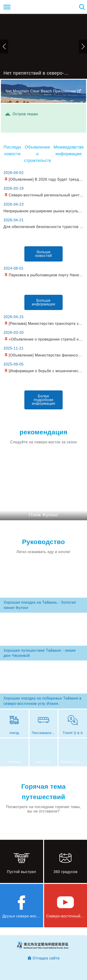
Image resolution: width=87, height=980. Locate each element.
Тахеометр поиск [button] (82, 7)
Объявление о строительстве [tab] (37, 154)
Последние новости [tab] (12, 151)
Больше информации (43, 302)
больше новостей (44, 254)
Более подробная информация (43, 400)
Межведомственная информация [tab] (69, 151)
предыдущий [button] (4, 46)
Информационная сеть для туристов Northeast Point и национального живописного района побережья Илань (32, 7)
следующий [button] (83, 46)
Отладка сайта (46, 958)
